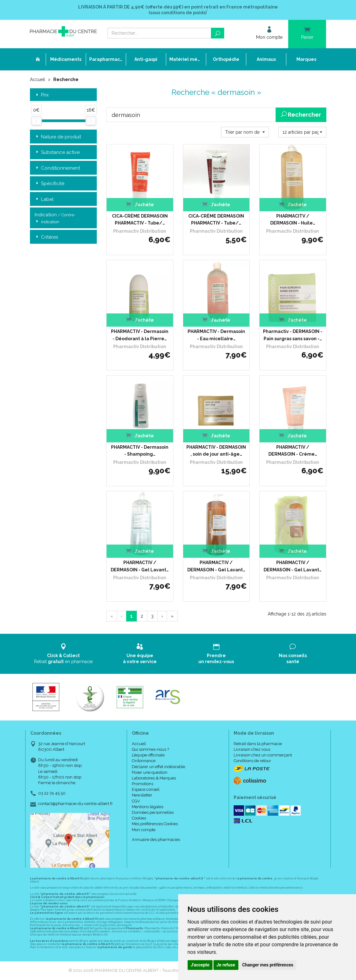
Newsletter (142, 795)
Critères (46, 237)
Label (44, 199)
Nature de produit (58, 137)
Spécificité (50, 184)
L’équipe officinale (148, 755)
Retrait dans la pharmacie (258, 744)
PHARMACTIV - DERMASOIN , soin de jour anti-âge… (216, 451)
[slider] (36, 121)
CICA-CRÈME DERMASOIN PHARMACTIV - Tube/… (140, 219)
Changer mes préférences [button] (268, 965)
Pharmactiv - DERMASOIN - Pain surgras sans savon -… (293, 335)
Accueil (38, 79)
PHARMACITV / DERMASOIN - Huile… (293, 219)
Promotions (143, 784)
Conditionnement (57, 168)
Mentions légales (148, 807)
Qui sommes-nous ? (150, 749)
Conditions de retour (252, 761)
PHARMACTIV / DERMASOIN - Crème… (293, 451)
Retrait (64, 653)
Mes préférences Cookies (155, 824)
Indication (55, 219)
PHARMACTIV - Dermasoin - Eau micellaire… (216, 335)
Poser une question (150, 772)
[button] (245, 132)
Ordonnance (144, 761)
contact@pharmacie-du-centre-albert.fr (76, 804)
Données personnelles (153, 812)
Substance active (57, 152)
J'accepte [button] (200, 965)
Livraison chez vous (252, 749)
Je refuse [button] (226, 965)
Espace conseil (146, 789)
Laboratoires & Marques (154, 778)
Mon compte (144, 830)
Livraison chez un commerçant (263, 755)
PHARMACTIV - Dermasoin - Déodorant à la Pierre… (140, 335)
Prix (42, 95)
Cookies (139, 818)
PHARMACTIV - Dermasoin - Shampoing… (140, 451)
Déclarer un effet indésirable (158, 767)
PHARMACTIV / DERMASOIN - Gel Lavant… (140, 566)
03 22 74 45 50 (52, 793)
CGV (136, 801)
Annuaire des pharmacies (156, 840)
